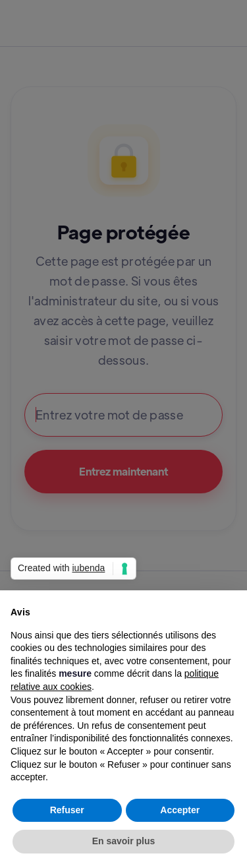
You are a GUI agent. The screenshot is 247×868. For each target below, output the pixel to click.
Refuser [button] (67, 810)
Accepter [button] (180, 810)
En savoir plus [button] (124, 841)
